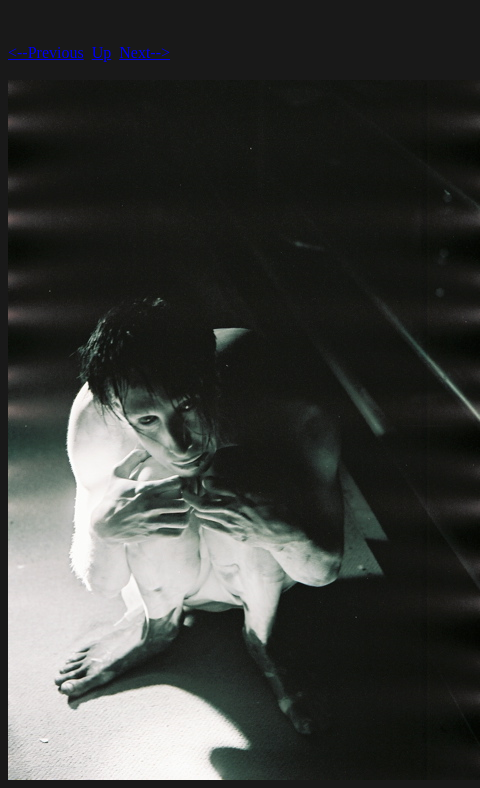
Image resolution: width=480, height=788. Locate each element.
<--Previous (46, 52)
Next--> (144, 52)
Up (102, 52)
